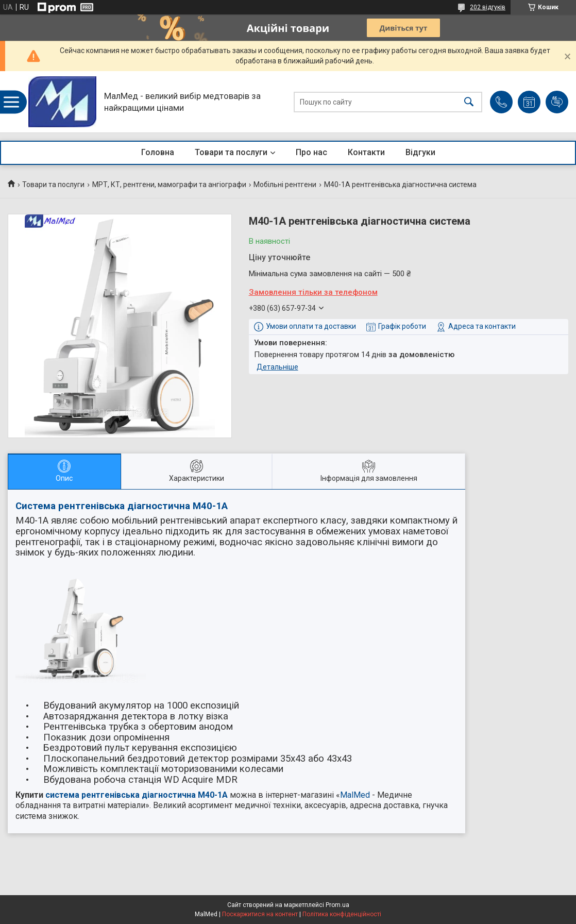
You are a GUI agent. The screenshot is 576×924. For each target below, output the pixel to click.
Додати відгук (557, 102)
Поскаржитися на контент (260, 914)
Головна (158, 152)
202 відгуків (488, 7)
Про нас (311, 152)
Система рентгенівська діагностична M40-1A (122, 506)
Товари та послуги (231, 152)
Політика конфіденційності (342, 914)
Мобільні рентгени (285, 184)
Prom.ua (337, 905)
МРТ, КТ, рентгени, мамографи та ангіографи (169, 184)
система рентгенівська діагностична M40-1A (137, 795)
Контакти (366, 152)
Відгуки (420, 152)
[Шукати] (469, 102)
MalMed (355, 795)
